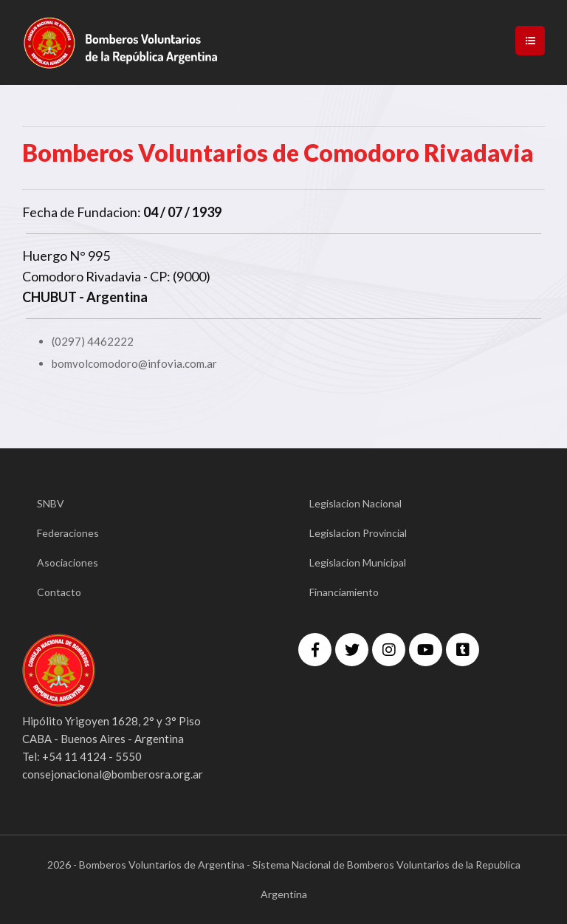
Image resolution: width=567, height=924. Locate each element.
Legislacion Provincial (358, 533)
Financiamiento (344, 592)
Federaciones (68, 533)
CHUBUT (49, 297)
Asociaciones (68, 562)
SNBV (51, 503)
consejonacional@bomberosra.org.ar (113, 774)
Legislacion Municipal (358, 562)
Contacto (59, 592)
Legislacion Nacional (355, 503)
